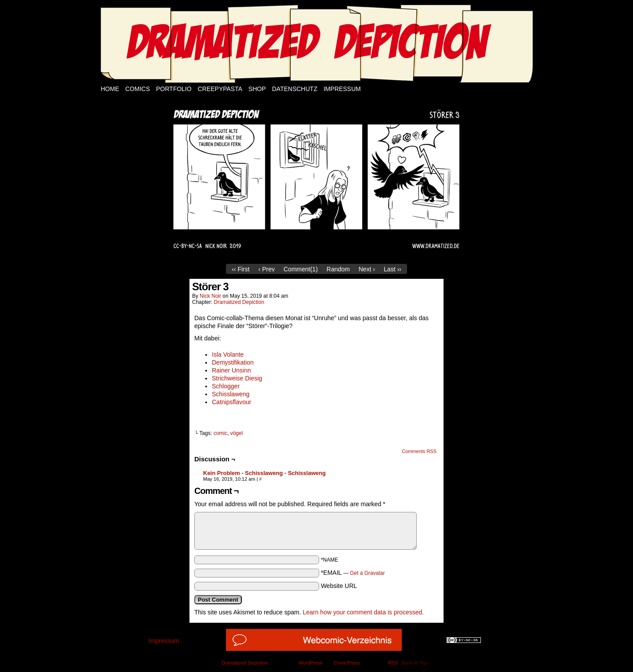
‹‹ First (240, 269)
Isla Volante (228, 354)
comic (220, 433)
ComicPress (347, 663)
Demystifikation (233, 362)
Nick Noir (210, 296)
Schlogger (226, 386)
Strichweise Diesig (237, 378)
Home (110, 89)
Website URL (339, 586)
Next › (367, 269)
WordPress (310, 663)
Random (338, 269)
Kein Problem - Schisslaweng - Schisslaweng (264, 473)
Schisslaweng (231, 394)
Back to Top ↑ (416, 663)
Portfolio (174, 89)
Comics (138, 89)
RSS (393, 663)
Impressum (342, 89)
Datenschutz (295, 89)
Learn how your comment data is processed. (363, 612)
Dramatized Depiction (239, 302)
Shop (257, 89)
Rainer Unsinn (231, 370)
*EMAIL (353, 573)
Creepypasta (220, 89)
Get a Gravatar (367, 573)
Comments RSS (419, 451)
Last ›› (393, 269)
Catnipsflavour (232, 402)
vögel (237, 433)
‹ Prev (267, 269)
